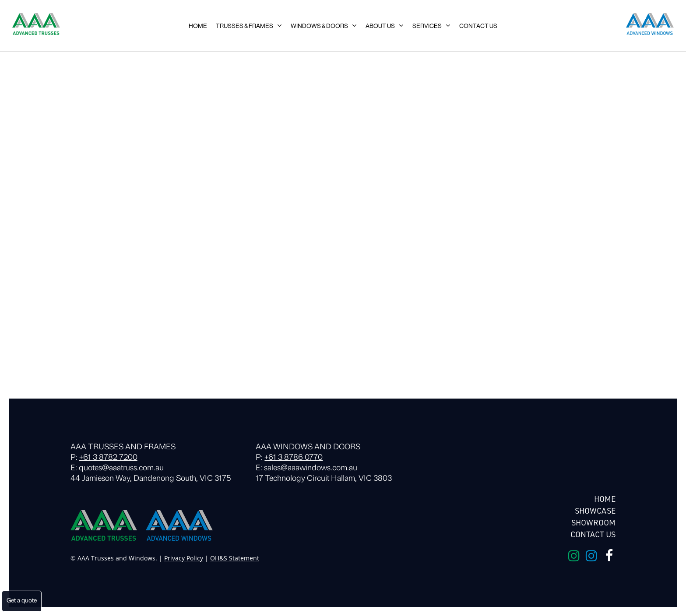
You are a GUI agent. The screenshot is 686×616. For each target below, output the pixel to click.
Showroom (593, 522)
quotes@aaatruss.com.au (121, 468)
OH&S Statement (235, 558)
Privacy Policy (184, 558)
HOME (605, 499)
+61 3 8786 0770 (294, 458)
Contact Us (593, 534)
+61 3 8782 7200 (108, 458)
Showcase (595, 511)
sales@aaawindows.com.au (311, 468)
